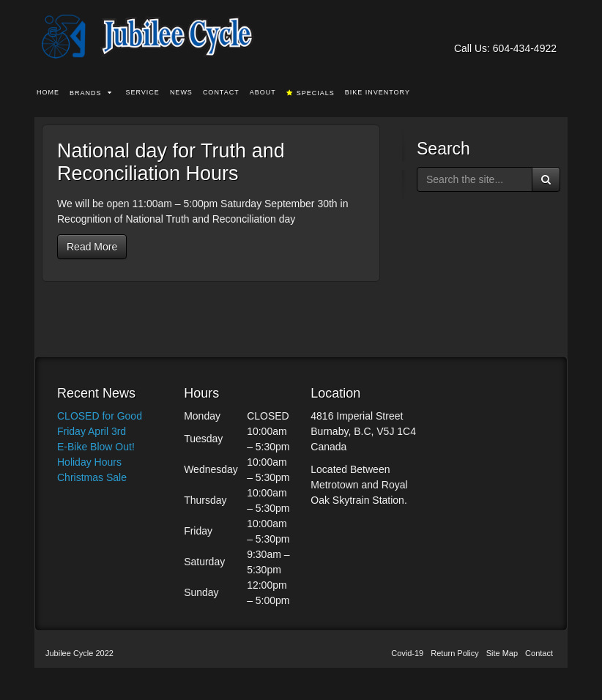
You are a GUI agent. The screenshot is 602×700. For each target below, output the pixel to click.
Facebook (527, 28)
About (263, 92)
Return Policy (454, 653)
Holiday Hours (89, 462)
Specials (311, 93)
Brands (91, 93)
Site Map (502, 653)
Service (143, 92)
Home (48, 92)
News (181, 92)
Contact (221, 92)
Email (507, 28)
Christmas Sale (92, 477)
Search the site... (557, 93)
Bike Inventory (378, 92)
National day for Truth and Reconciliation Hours (171, 162)
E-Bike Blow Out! (96, 447)
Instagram (547, 28)
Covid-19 (407, 653)
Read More (92, 247)
